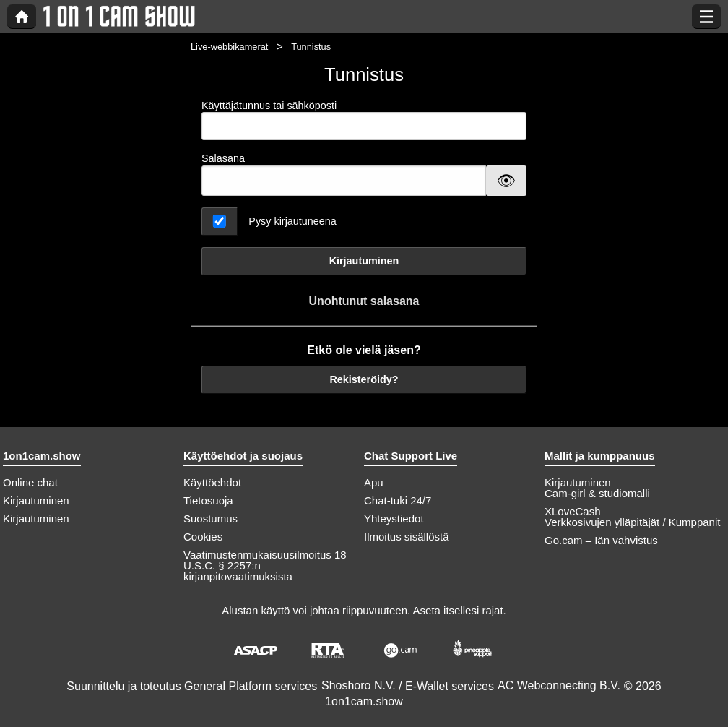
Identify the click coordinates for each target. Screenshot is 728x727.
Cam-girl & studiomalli (597, 493)
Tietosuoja (208, 500)
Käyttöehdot (212, 482)
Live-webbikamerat (229, 47)
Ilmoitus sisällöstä (407, 537)
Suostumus (211, 519)
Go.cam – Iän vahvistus (601, 540)
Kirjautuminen (364, 261)
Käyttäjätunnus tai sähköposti (364, 120)
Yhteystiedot (394, 519)
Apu (374, 482)
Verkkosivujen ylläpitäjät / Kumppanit (632, 522)
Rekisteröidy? (364, 379)
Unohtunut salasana (364, 301)
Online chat (30, 482)
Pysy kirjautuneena (292, 221)
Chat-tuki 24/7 (398, 500)
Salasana (223, 158)
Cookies (203, 537)
